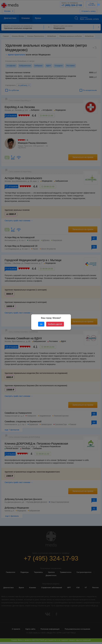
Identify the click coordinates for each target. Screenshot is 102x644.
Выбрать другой (55, 324)
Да (41, 324)
